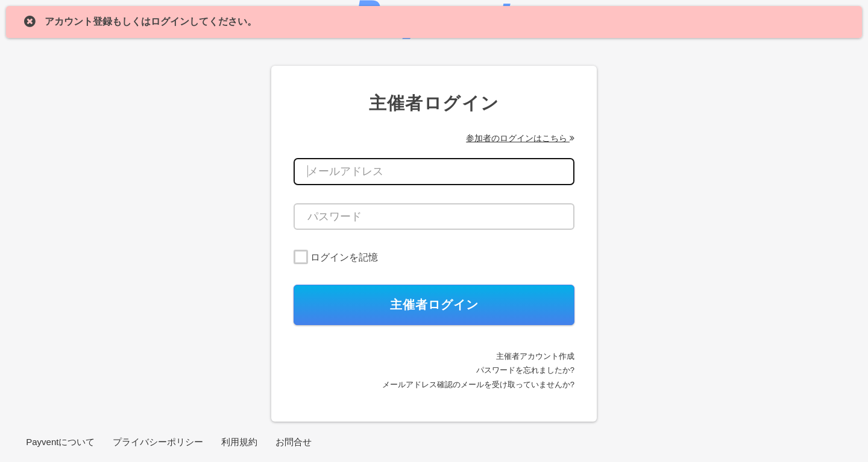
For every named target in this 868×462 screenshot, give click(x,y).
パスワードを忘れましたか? (525, 370)
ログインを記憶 (344, 257)
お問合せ (294, 442)
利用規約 (239, 442)
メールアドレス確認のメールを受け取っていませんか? (478, 384)
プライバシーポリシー (158, 442)
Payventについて (60, 442)
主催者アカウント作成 (535, 356)
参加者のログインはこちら (520, 138)
